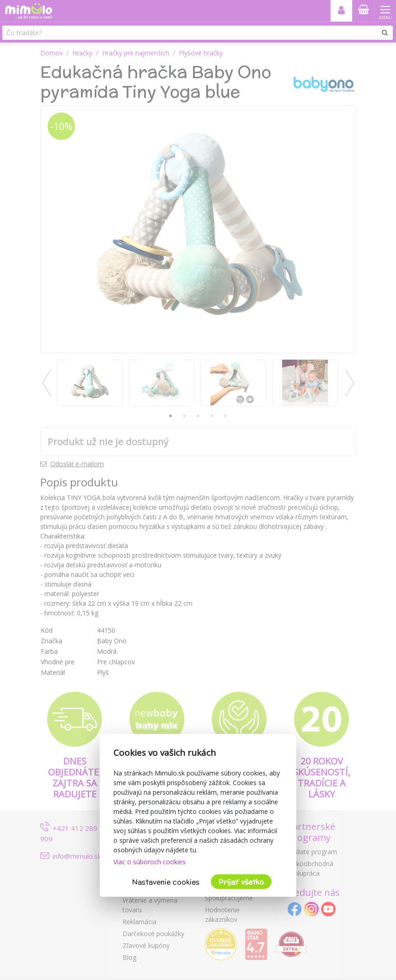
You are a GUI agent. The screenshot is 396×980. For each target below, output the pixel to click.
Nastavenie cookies (166, 882)
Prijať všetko (241, 882)
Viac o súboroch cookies (150, 862)
